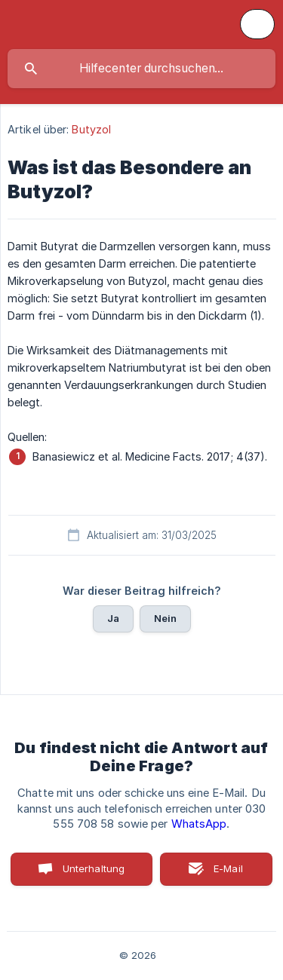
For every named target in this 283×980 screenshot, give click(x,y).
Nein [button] (166, 618)
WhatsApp (199, 824)
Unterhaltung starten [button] (94, 874)
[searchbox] (141, 69)
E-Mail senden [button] (220, 874)
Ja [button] (113, 618)
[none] (257, 24)
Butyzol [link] (91, 129)
